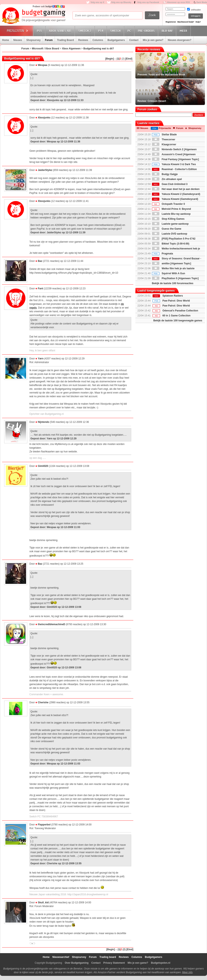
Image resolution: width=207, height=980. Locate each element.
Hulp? (198, 22)
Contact (134, 40)
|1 (118, 59)
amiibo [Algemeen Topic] (171, 263)
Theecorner (164, 139)
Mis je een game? (153, 40)
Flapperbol (44, 825)
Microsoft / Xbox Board (45, 49)
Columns (98, 40)
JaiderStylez (45, 170)
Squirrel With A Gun (168, 273)
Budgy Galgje (165, 174)
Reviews (83, 40)
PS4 (101, 31)
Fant (40, 289)
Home (5, 40)
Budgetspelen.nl (161, 963)
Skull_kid (43, 903)
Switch (116, 31)
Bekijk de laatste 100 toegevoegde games (178, 321)
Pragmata (162, 254)
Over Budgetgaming (77, 963)
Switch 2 (85, 31)
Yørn (41, 359)
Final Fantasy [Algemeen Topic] (175, 159)
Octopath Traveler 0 (168, 204)
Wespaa (43, 65)
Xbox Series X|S (61, 31)
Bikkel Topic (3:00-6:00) (171, 244)
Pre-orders (147, 31)
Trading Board (65, 40)
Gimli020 (43, 466)
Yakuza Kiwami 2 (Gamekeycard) (176, 194)
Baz (40, 261)
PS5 (40, 31)
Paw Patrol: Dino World (176, 301)
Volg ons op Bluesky (121, 2)
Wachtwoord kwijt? (186, 22)
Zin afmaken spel (167, 179)
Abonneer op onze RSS (179, 2)
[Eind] (129, 59)
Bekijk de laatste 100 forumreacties (173, 283)
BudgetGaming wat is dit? (99, 49)
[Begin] (110, 59)
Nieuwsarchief (61, 957)
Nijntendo (44, 422)
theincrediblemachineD (52, 624)
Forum (49, 40)
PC (130, 31)
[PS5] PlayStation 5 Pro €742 (174, 239)
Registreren (171, 22)
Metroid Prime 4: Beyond (171, 209)
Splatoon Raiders (173, 296)
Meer (184, 31)
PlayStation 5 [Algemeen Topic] (175, 278)
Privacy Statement (114, 963)
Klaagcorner (164, 144)
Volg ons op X (97, 2)
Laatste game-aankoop (170, 224)
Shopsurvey (33, 40)
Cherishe (43, 702)
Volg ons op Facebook (148, 2)
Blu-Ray (168, 31)
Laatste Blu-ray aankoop (171, 214)
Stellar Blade (164, 135)
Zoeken (199, 115)
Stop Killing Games (168, 219)
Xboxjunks (44, 118)
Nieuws (18, 40)
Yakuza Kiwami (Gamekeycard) (175, 199)
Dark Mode (202, 2)
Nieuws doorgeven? (179, 40)
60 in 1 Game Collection (176, 316)
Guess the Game (167, 229)
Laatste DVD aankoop (170, 234)
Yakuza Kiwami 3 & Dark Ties (174, 164)
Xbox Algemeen (71, 49)
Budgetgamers (116, 40)
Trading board (108, 957)
